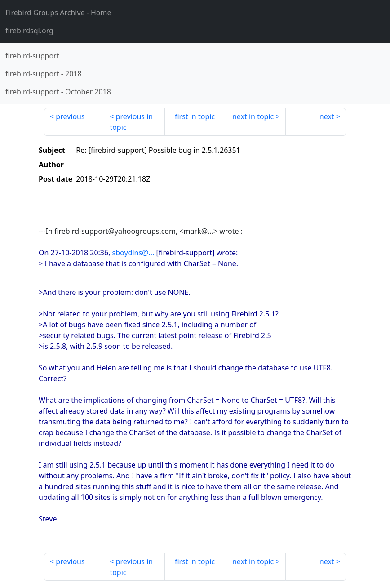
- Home (58, 13)
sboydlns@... (133, 253)
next (327, 116)
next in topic (253, 116)
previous (70, 116)
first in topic (195, 116)
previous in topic (131, 122)
